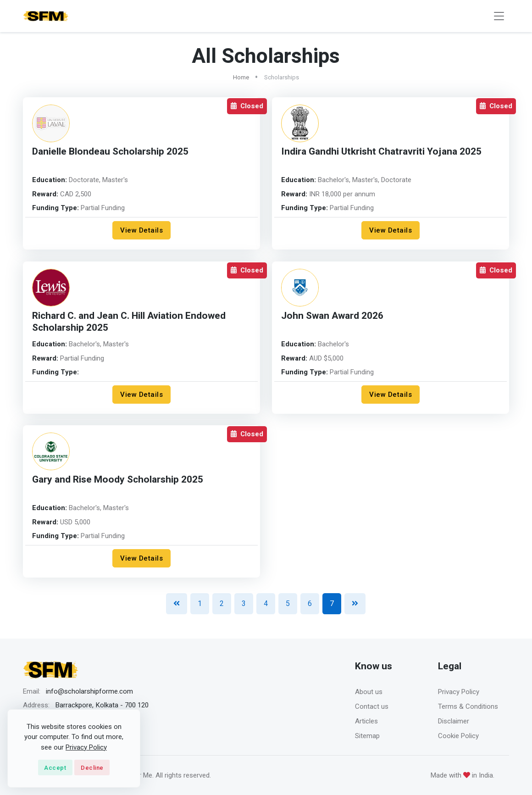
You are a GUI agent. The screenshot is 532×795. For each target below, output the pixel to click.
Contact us (372, 706)
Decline (92, 768)
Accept (55, 768)
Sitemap (367, 736)
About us (369, 692)
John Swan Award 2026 (332, 316)
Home (241, 77)
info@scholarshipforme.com (89, 691)
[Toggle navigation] (499, 16)
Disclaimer (454, 721)
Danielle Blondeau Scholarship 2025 (110, 152)
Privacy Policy (459, 692)
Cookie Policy (458, 736)
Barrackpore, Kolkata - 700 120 (102, 705)
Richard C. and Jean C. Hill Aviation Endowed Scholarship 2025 (129, 322)
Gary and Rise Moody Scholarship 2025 (118, 480)
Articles (366, 721)
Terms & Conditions (468, 706)
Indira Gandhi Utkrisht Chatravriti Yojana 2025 (381, 152)
